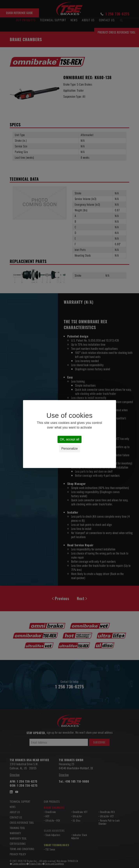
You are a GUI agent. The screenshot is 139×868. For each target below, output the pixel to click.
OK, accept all (70, 439)
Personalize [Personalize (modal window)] (70, 449)
